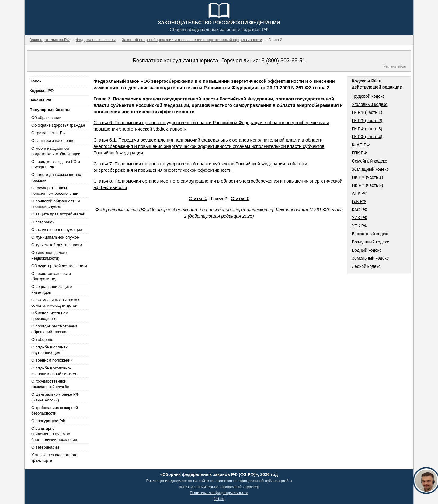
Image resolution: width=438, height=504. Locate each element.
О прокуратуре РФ (48, 421)
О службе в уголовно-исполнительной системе (54, 371)
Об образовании (46, 118)
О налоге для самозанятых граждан (56, 177)
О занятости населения (53, 140)
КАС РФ (360, 210)
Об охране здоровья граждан (58, 125)
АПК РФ (360, 193)
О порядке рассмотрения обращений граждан (54, 329)
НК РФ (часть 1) (368, 177)
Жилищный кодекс (370, 169)
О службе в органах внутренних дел (49, 350)
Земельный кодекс (370, 258)
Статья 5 (198, 198)
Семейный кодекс (370, 161)
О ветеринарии (45, 447)
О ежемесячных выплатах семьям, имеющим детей (55, 303)
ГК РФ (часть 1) (367, 112)
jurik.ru (401, 66)
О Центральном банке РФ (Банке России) (55, 397)
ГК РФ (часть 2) (367, 121)
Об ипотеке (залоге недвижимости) (49, 255)
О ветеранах (43, 222)
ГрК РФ (359, 201)
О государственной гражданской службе (50, 384)
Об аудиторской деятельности (59, 266)
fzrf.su (219, 499)
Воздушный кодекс (370, 242)
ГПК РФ (360, 153)
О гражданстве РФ (48, 133)
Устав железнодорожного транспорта (54, 458)
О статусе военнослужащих (57, 230)
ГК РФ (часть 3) (367, 129)
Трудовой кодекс (368, 96)
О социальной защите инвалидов (52, 289)
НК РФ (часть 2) (368, 185)
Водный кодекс (367, 250)
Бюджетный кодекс (371, 234)
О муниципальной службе (55, 237)
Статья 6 (240, 198)
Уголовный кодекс (370, 104)
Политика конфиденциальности (219, 493)
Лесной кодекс (366, 266)
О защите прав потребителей (58, 214)
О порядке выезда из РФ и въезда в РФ (56, 164)
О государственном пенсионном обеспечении (55, 191)
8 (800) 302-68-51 (283, 61)
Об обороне (42, 339)
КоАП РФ (361, 145)
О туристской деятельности (57, 245)
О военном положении (52, 360)
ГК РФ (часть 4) (367, 137)
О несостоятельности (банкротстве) (51, 276)
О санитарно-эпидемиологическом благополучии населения (54, 434)
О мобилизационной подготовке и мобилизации (56, 151)
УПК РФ (360, 226)
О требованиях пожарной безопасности (55, 410)
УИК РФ (360, 218)
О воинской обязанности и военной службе (56, 204)
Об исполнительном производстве (50, 316)
